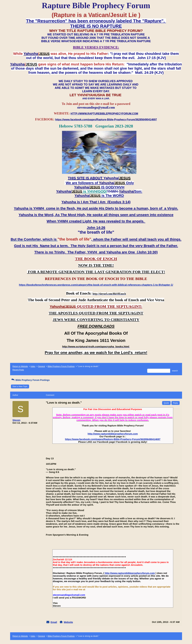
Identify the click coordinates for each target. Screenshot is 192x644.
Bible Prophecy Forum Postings (61, 366)
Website (68, 622)
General (42, 366)
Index (33, 366)
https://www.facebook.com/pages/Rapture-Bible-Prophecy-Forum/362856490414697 (113, 439)
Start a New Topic (20, 386)
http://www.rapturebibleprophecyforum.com (113, 434)
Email (54, 622)
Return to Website (20, 366)
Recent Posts (18, 370)
